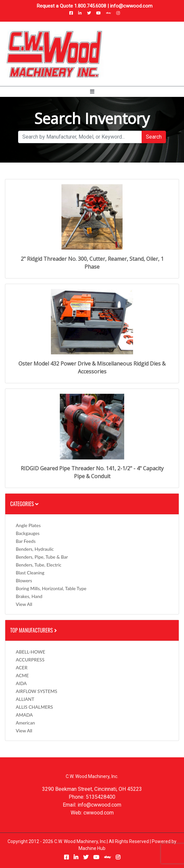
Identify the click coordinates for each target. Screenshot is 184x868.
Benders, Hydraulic (35, 549)
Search (154, 137)
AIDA (21, 683)
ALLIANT (25, 699)
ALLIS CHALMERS (34, 707)
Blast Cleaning (30, 573)
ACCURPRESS (30, 660)
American (25, 723)
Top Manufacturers (34, 630)
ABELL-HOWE (31, 652)
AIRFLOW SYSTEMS (36, 691)
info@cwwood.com (131, 6)
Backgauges (28, 533)
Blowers (24, 580)
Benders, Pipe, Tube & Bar (42, 557)
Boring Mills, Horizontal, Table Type (51, 588)
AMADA (24, 715)
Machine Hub (92, 848)
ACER (22, 668)
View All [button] (24, 604)
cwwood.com (99, 813)
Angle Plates (28, 525)
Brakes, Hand (29, 596)
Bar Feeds (26, 541)
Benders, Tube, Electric (39, 565)
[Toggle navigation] (92, 92)
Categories (24, 504)
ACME (22, 675)
